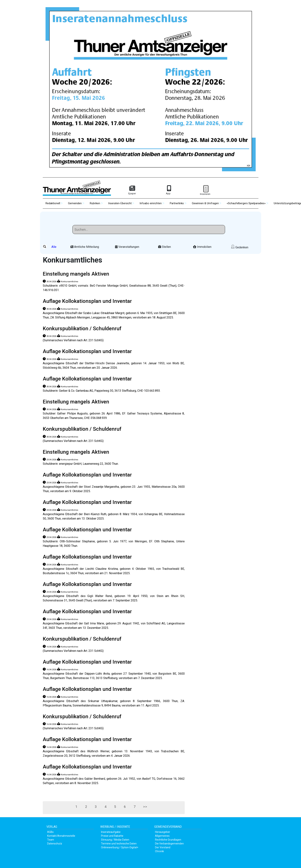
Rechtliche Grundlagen (168, 840)
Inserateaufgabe (111, 832)
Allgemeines (162, 836)
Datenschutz (55, 844)
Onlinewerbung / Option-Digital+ (120, 847)
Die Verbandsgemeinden (169, 844)
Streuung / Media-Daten (115, 840)
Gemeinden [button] (75, 203)
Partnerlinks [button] (177, 203)
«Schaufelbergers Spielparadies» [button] (246, 203)
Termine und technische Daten (119, 844)
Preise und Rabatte (112, 836)
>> (152, 808)
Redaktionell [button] (53, 203)
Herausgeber (163, 832)
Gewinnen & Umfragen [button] (205, 203)
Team (51, 840)
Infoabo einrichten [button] (151, 203)
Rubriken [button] (95, 203)
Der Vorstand (163, 847)
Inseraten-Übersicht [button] (120, 203)
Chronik (159, 851)
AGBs (50, 832)
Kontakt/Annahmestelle (61, 836)
